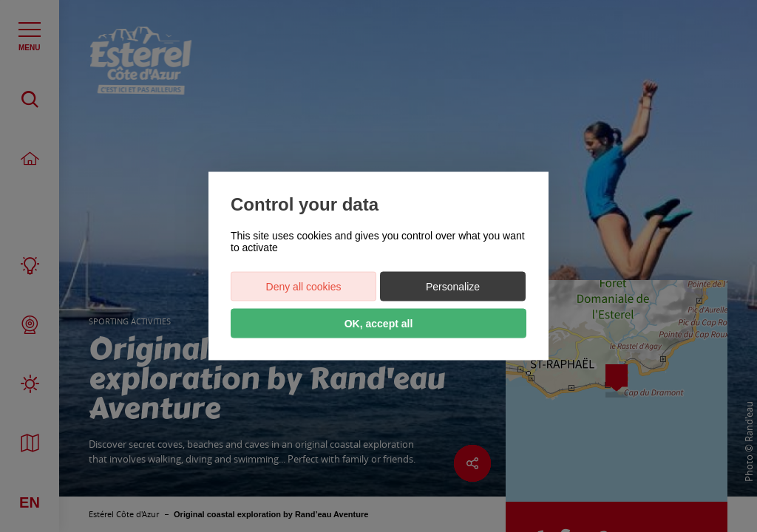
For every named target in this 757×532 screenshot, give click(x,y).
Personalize (453, 287)
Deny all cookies (304, 287)
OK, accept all (379, 324)
